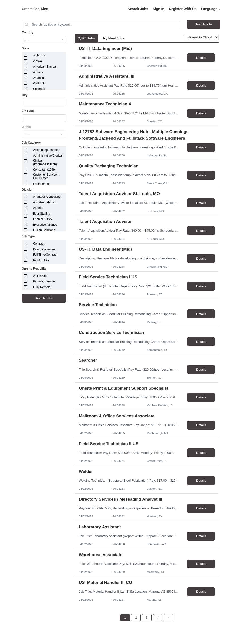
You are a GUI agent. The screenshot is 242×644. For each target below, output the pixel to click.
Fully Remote (42, 287)
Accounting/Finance (46, 150)
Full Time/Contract (45, 255)
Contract (39, 244)
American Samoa (44, 67)
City (25, 95)
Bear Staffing (42, 214)
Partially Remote (44, 281)
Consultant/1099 (44, 170)
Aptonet (38, 208)
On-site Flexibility (34, 269)
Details (201, 58)
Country (28, 32)
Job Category (31, 143)
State (25, 48)
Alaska (37, 61)
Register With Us (183, 9)
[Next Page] (168, 618)
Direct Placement (44, 249)
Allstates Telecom (45, 202)
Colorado (39, 89)
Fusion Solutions (44, 230)
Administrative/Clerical (48, 156)
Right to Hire (41, 260)
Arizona (38, 72)
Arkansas (39, 78)
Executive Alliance (45, 225)
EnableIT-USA (42, 219)
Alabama (39, 56)
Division (28, 190)
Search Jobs (138, 9)
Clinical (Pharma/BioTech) (45, 162)
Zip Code (28, 111)
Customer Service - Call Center (46, 176)
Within (26, 127)
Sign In (158, 9)
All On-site (40, 276)
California (39, 84)
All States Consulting (47, 197)
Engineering (41, 184)
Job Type (28, 236)
